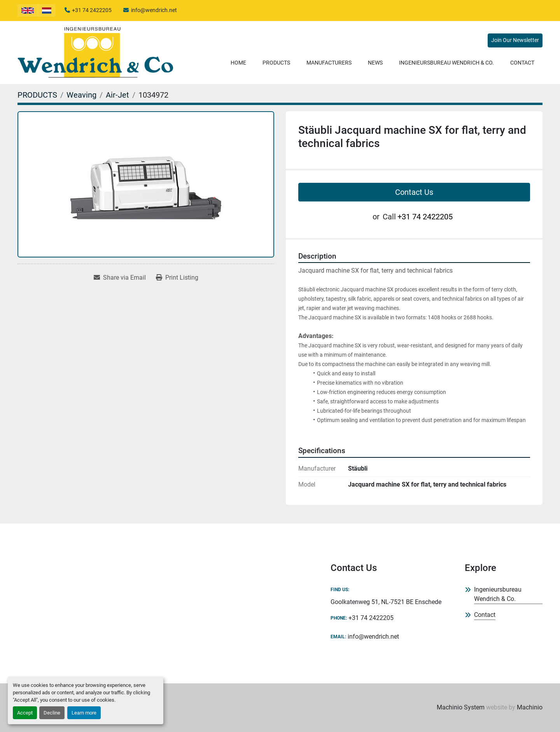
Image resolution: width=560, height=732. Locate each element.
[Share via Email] (120, 278)
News (375, 63)
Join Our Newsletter (515, 40)
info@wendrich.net (154, 10)
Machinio (530, 707)
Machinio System (461, 707)
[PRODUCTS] (37, 95)
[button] (276, 63)
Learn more (84, 713)
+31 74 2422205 (92, 10)
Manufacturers (329, 63)
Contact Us (414, 192)
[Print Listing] (177, 278)
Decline (52, 713)
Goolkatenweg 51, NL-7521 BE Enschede (386, 602)
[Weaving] (81, 95)
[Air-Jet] (117, 95)
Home (238, 63)
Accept (25, 713)
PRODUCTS (276, 63)
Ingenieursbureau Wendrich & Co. (446, 63)
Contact (522, 63)
